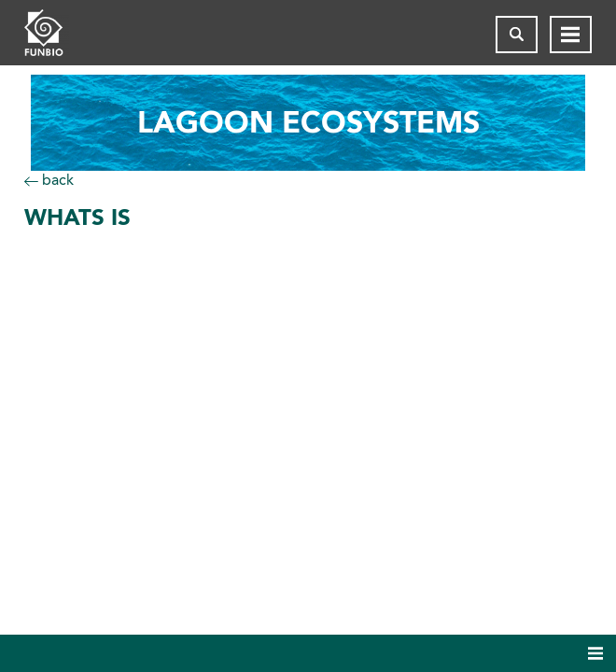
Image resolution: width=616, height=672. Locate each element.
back (49, 180)
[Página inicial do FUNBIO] (62, 35)
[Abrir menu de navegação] (571, 35)
